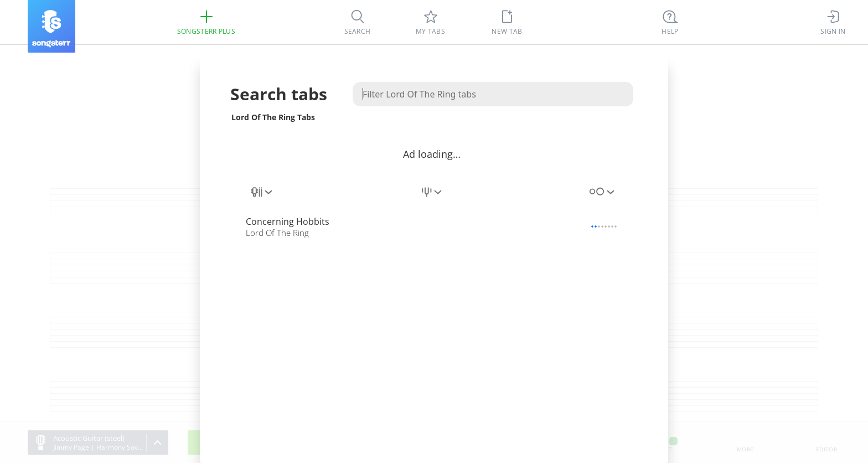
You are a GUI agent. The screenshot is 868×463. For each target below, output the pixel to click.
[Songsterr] (51, 26)
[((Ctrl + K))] (670, 22)
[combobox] (262, 198)
